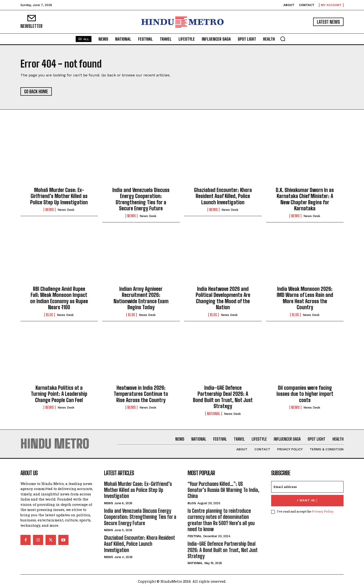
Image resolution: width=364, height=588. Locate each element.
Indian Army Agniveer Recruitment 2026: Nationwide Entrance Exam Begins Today (141, 298)
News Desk (66, 210)
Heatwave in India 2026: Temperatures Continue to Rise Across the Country (141, 394)
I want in (307, 501)
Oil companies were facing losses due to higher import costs (305, 394)
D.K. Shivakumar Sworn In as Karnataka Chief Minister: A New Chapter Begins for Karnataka (305, 199)
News (50, 210)
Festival (195, 536)
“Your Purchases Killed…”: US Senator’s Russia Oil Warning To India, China (223, 490)
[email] (307, 487)
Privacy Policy (323, 511)
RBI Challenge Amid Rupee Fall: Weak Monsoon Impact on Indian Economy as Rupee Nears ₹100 (59, 298)
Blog (50, 315)
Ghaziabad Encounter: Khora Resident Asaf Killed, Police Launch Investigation (223, 196)
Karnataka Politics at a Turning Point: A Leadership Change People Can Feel (59, 394)
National (214, 414)
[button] (283, 39)
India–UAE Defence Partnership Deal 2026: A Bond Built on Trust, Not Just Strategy (223, 397)
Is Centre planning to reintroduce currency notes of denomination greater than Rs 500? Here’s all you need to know (221, 520)
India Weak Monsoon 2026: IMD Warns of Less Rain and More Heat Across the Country (305, 298)
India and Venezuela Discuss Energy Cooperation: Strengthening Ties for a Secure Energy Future (141, 199)
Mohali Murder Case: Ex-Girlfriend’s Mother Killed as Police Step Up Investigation (59, 196)
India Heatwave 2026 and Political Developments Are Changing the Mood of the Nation (223, 298)
